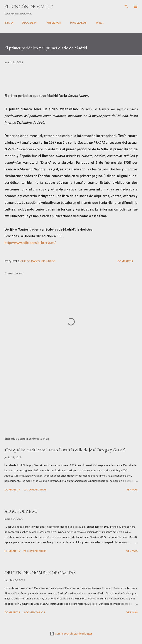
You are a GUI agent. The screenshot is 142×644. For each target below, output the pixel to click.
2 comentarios (34, 612)
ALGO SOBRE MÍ (21, 511)
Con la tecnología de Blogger (71, 634)
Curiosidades (30, 261)
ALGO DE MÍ (30, 23)
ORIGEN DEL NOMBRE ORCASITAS (40, 573)
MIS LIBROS (54, 23)
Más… (100, 23)
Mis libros (48, 261)
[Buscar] (126, 7)
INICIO (9, 23)
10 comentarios (35, 489)
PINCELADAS (78, 23)
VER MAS (132, 489)
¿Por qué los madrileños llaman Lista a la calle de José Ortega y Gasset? (65, 450)
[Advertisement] (71, 399)
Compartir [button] (125, 261)
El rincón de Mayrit (29, 7)
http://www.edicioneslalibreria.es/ (30, 243)
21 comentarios (35, 551)
